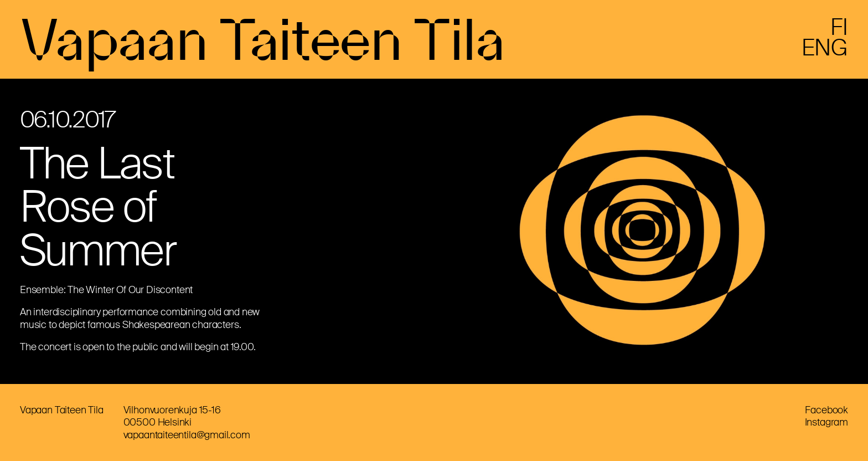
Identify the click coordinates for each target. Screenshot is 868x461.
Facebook (826, 410)
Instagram (826, 422)
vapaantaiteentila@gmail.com (187, 435)
